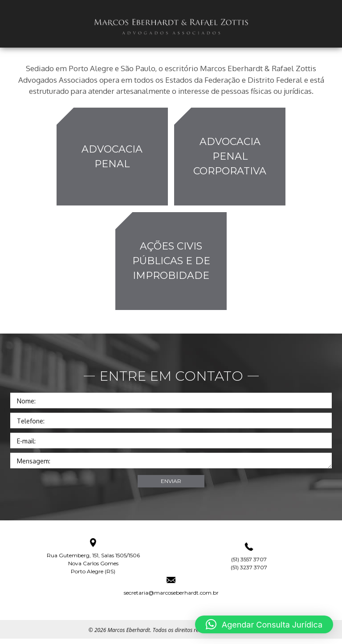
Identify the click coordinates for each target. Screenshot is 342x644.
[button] (264, 624)
